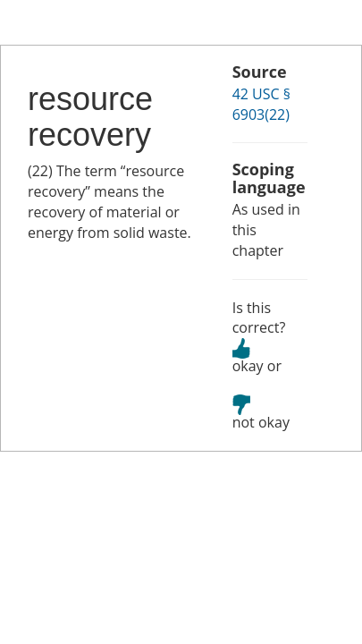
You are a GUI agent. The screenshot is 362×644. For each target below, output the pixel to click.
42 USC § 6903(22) (261, 104)
